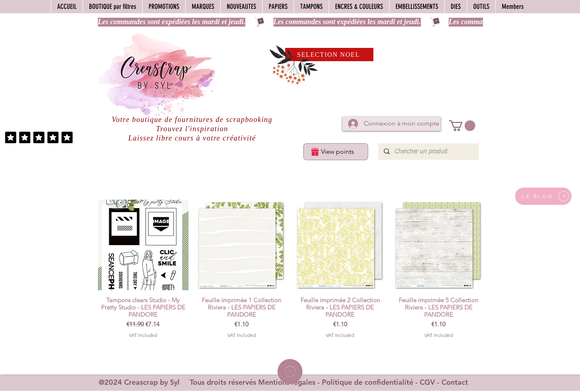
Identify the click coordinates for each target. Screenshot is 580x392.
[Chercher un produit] (428, 152)
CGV (427, 382)
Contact (455, 382)
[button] (462, 126)
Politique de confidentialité (368, 382)
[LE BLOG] (543, 196)
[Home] (290, 371)
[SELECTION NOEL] (329, 55)
